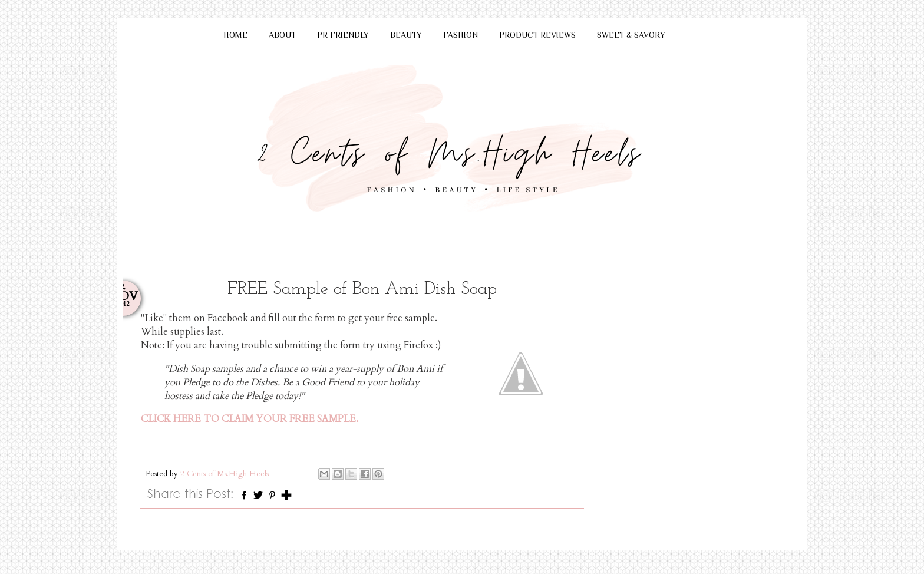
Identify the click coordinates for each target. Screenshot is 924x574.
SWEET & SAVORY (631, 35)
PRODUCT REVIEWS (537, 35)
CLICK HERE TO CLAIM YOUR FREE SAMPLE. (250, 419)
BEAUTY (406, 35)
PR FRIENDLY (343, 35)
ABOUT (282, 35)
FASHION (461, 35)
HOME (235, 35)
